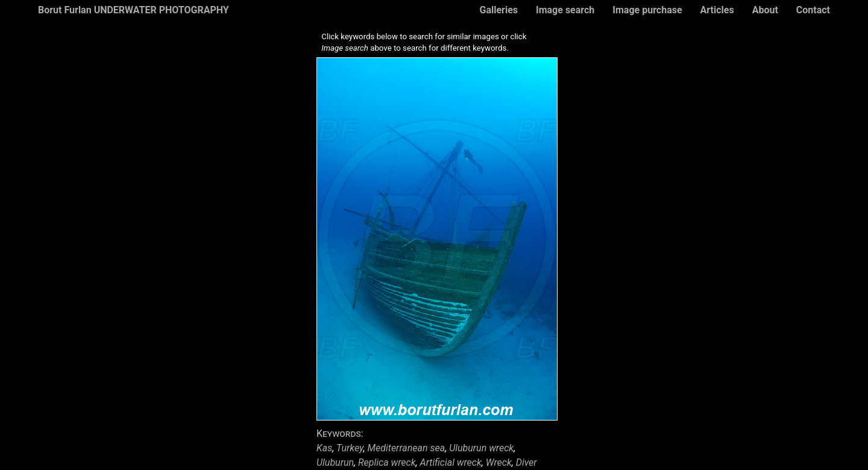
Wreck (499, 462)
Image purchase (647, 10)
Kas (324, 448)
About (765, 10)
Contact (813, 10)
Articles (717, 10)
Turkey (350, 448)
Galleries (498, 10)
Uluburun (335, 462)
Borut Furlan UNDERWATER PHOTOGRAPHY (134, 10)
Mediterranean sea (407, 448)
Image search (565, 10)
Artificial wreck (451, 462)
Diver (527, 462)
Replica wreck (387, 462)
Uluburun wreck (481, 448)
